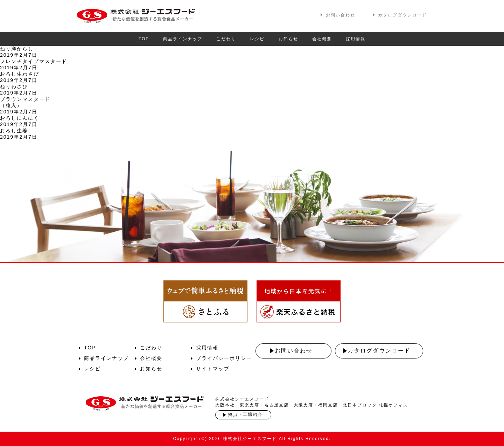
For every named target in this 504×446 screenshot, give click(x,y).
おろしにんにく (20, 118)
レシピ (257, 39)
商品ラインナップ (183, 39)
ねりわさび (14, 86)
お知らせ (288, 39)
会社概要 (322, 39)
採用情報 (356, 39)
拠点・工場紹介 (245, 414)
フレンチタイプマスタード (34, 61)
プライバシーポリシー (224, 358)
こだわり (226, 39)
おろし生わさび (20, 74)
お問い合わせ (341, 15)
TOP (144, 39)
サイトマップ (213, 369)
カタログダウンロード (402, 15)
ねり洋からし (17, 49)
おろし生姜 (14, 131)
